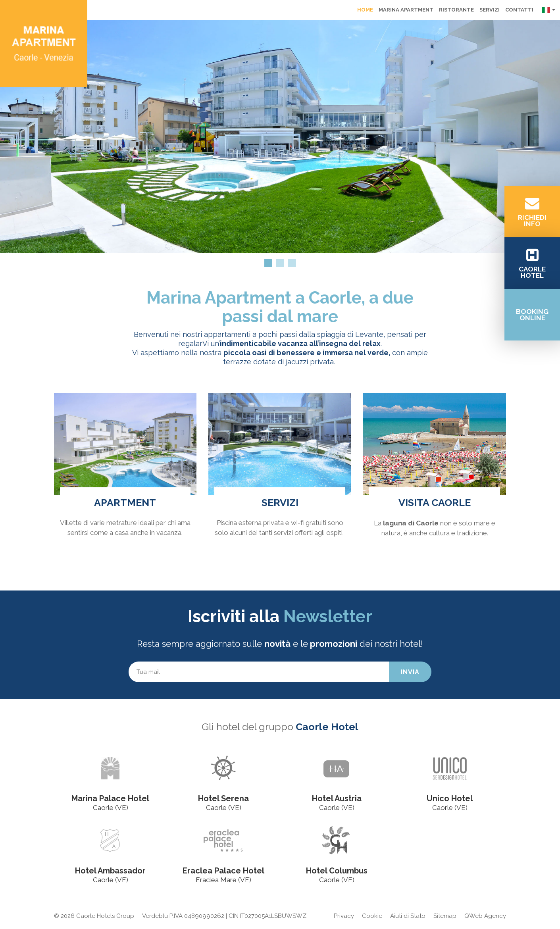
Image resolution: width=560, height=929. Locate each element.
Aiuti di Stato (408, 916)
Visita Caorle (435, 502)
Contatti (519, 10)
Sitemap (445, 916)
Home (365, 10)
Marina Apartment (406, 10)
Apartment (125, 502)
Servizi (490, 10)
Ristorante (456, 10)
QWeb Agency (485, 916)
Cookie (372, 916)
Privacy (344, 916)
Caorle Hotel (327, 727)
